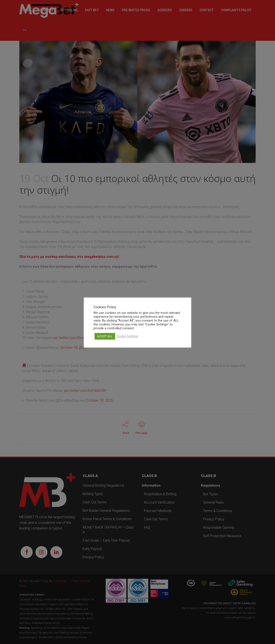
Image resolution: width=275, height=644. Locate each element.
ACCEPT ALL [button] (105, 336)
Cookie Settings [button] (127, 336)
